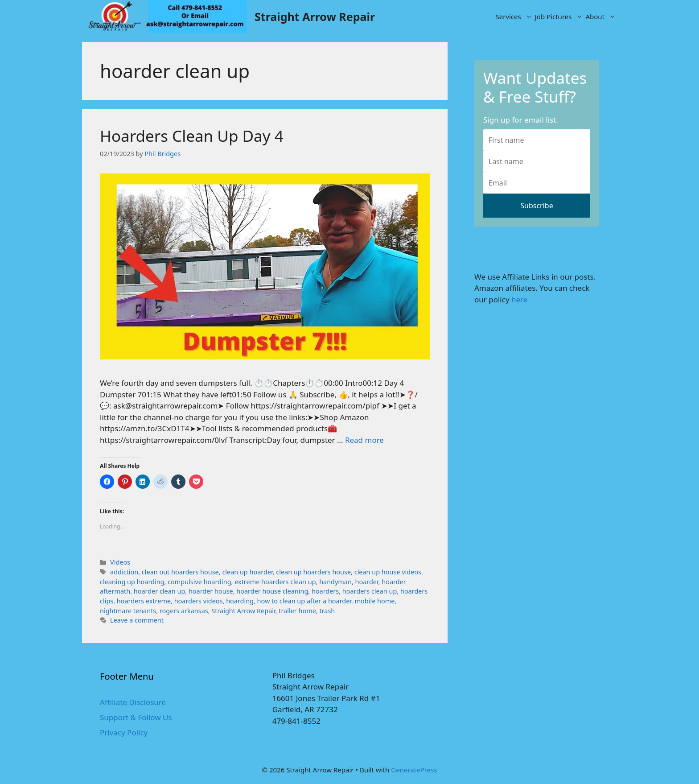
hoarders (325, 591)
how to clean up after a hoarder (304, 601)
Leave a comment (137, 620)
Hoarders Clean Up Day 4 (192, 136)
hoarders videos (199, 601)
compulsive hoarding (199, 582)
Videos (120, 562)
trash (327, 611)
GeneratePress (414, 770)
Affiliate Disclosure (133, 702)
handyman (335, 582)
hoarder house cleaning (272, 591)
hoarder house (211, 591)
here (519, 299)
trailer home (297, 611)
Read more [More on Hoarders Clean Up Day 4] (364, 440)
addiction (124, 572)
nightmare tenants (128, 611)
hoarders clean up (370, 591)
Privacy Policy (124, 732)
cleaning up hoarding (132, 582)
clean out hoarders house (180, 572)
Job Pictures (560, 17)
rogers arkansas (184, 611)
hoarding (240, 601)
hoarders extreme (144, 601)
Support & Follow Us (136, 717)
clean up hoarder (247, 572)
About (601, 17)
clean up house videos (388, 572)
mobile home (375, 601)
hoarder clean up (160, 591)
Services (515, 17)
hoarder (367, 582)
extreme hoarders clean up (275, 582)
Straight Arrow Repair (315, 17)
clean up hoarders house (313, 572)
